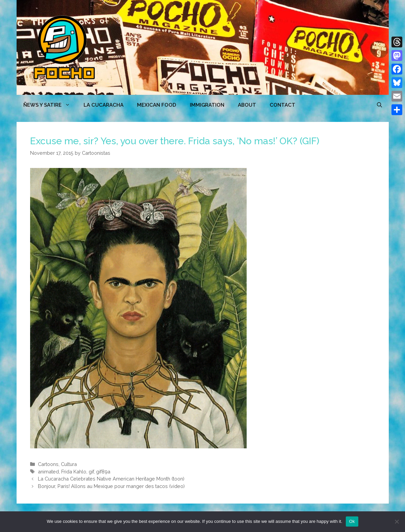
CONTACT (283, 105)
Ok (352, 521)
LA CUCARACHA (104, 105)
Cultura (69, 464)
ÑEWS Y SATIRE (50, 105)
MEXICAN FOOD (157, 105)
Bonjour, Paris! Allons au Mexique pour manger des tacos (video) (111, 486)
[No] (397, 522)
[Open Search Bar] (379, 105)
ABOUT (247, 105)
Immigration (207, 105)
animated (48, 472)
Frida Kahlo (74, 472)
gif (91, 472)
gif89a (103, 472)
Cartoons (48, 464)
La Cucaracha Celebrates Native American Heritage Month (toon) (111, 479)
